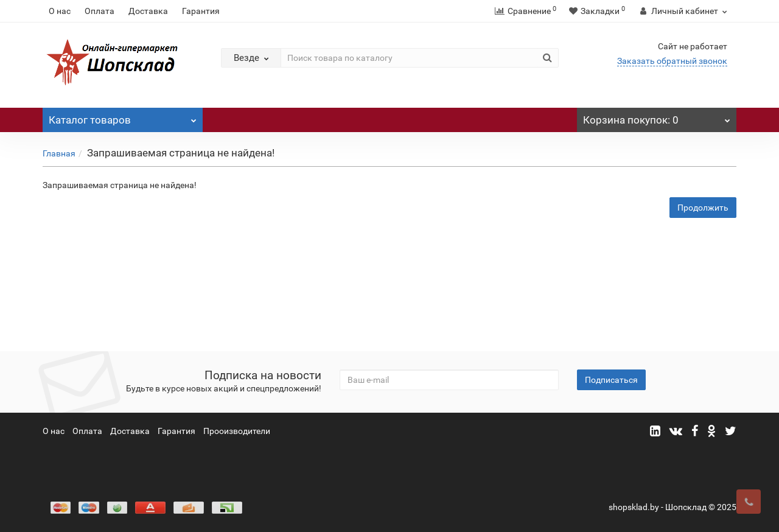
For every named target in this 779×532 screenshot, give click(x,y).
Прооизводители (237, 431)
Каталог (123, 117)
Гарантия (201, 11)
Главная (59, 153)
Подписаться (611, 380)
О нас (60, 11)
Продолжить (703, 208)
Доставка (148, 11)
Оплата (100, 11)
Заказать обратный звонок (672, 61)
